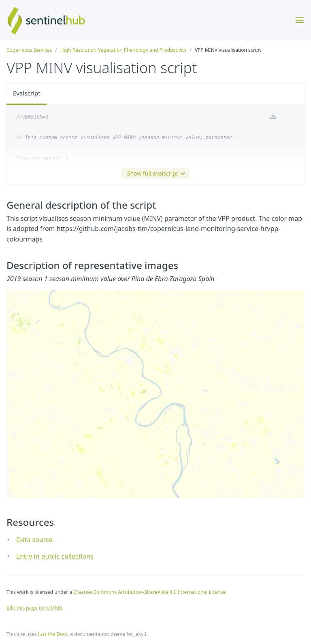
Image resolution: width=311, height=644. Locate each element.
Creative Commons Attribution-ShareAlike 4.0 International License (149, 592)
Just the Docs (53, 634)
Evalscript (28, 94)
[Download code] (273, 118)
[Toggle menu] (300, 20)
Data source (34, 540)
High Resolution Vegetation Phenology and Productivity (124, 50)
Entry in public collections (55, 556)
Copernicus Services (29, 50)
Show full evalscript (154, 174)
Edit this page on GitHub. (35, 608)
